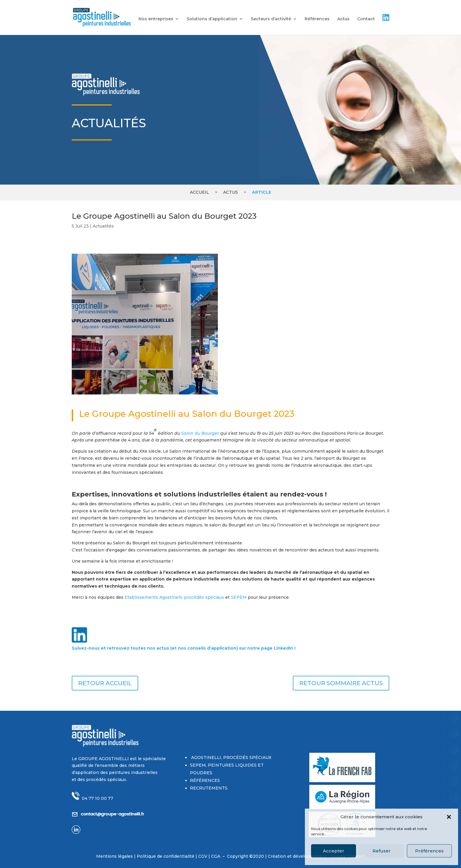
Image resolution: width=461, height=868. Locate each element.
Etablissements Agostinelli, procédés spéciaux (174, 597)
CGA (216, 856)
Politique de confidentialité (166, 856)
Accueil (199, 192)
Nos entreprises (156, 19)
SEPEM (239, 597)
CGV (203, 856)
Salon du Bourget (200, 433)
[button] (449, 817)
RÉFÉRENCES (205, 780)
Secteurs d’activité (271, 19)
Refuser (382, 851)
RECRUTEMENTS (209, 788)
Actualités (103, 226)
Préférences (429, 851)
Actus (343, 19)
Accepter (334, 851)
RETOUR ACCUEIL (105, 683)
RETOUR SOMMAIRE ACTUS (341, 683)
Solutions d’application (212, 19)
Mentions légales (115, 856)
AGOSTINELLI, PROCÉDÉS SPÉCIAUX (231, 757)
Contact (366, 19)
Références (317, 19)
